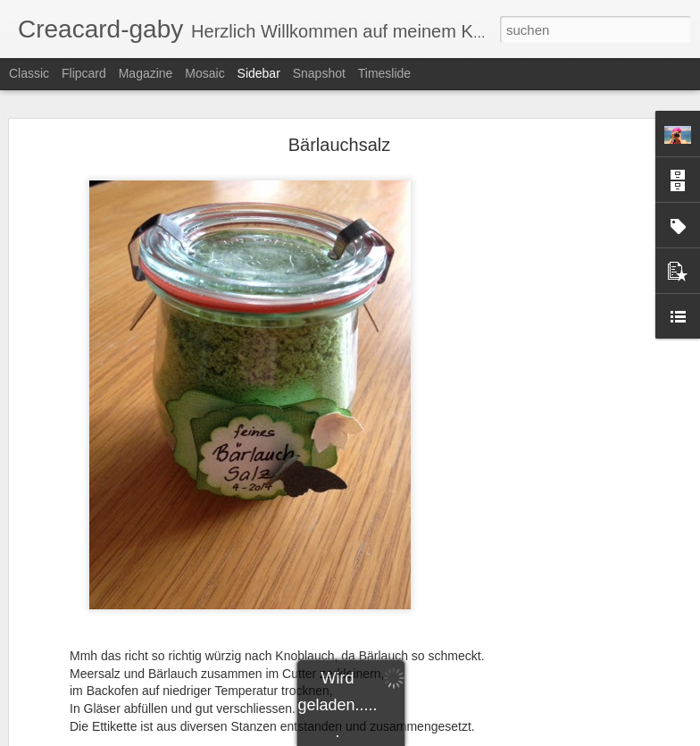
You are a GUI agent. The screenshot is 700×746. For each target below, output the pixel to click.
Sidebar (259, 73)
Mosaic (204, 73)
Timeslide (384, 73)
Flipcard (84, 73)
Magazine (146, 73)
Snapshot (319, 73)
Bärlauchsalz (340, 145)
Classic (29, 73)
